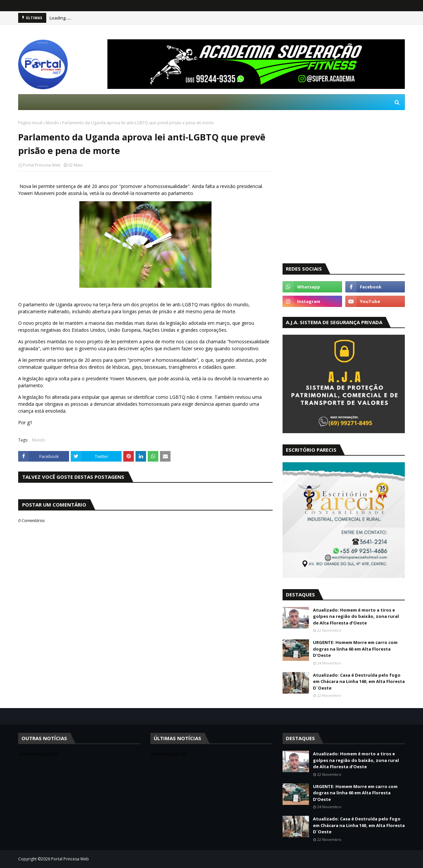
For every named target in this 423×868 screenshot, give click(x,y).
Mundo (52, 123)
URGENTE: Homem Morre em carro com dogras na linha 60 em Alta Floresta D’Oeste (355, 649)
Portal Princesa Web (42, 165)
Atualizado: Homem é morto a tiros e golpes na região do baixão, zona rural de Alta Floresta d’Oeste (356, 616)
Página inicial (30, 123)
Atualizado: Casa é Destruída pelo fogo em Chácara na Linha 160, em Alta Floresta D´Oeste (359, 681)
